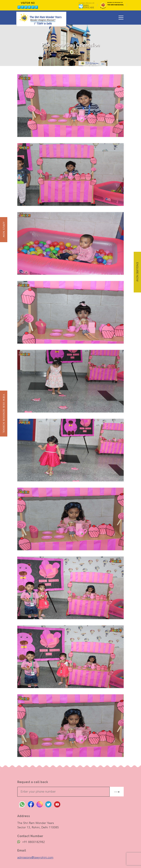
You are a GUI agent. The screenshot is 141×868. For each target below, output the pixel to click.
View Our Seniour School (4, 414)
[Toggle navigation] (121, 18)
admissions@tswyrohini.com (35, 857)
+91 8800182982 (31, 842)
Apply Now (4, 230)
